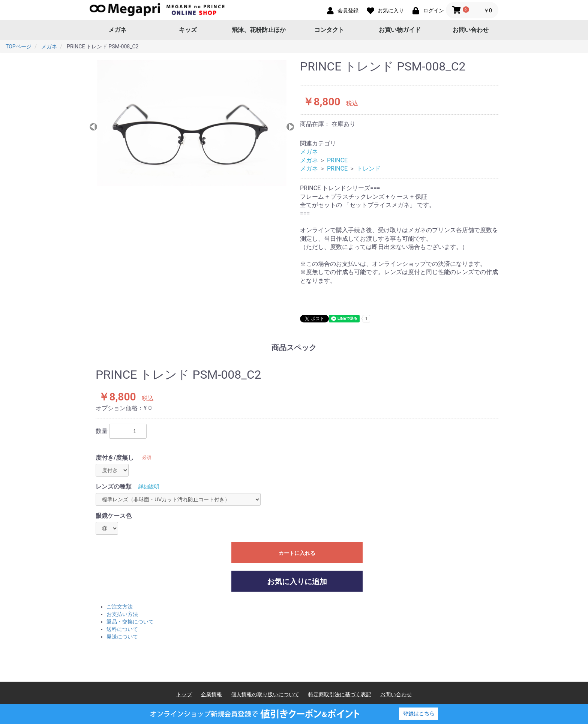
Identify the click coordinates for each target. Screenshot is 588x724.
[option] (192, 123)
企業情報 (211, 694)
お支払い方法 (122, 614)
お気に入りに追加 (297, 582)
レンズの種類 (114, 486)
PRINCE (337, 160)
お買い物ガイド (400, 30)
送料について (122, 629)
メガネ (117, 30)
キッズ (188, 30)
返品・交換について (130, 622)
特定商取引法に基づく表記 (340, 694)
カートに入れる (297, 553)
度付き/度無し (115, 458)
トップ (184, 694)
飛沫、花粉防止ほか (259, 30)
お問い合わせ (471, 30)
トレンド (369, 169)
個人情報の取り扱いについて (265, 694)
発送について (122, 637)
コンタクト (329, 30)
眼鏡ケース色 (114, 516)
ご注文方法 (120, 607)
